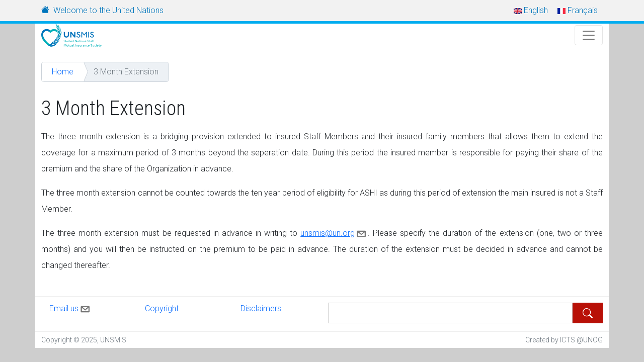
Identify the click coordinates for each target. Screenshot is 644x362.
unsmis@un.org (334, 233)
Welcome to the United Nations (108, 10)
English (531, 10)
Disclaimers (261, 308)
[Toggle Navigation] (589, 35)
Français (578, 10)
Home (63, 72)
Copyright (162, 308)
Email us (70, 307)
